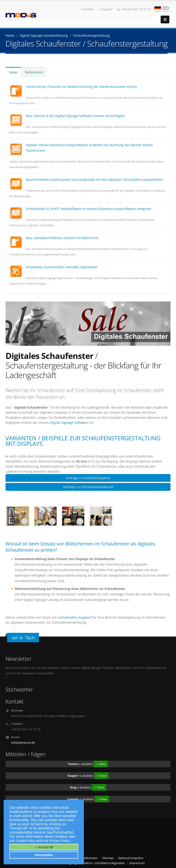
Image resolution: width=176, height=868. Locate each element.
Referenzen (34, 72)
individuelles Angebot (74, 617)
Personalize (44, 855)
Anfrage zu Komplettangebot (88, 478)
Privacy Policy (60, 841)
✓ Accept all (44, 847)
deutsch (158, 8)
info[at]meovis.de (23, 743)
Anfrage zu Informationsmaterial (88, 487)
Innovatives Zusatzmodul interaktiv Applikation (62, 267)
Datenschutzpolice (131, 858)
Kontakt (87, 9)
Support (106, 9)
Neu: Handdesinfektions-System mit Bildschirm (62, 238)
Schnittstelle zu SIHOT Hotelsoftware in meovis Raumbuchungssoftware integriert (88, 209)
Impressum (137, 863)
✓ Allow (101, 764)
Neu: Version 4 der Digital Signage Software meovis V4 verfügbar (75, 116)
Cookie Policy (26, 841)
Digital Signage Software (70, 423)
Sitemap (108, 858)
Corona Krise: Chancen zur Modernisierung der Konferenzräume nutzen (81, 87)
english (166, 8)
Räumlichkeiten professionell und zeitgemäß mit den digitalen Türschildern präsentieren (94, 180)
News (13, 72)
